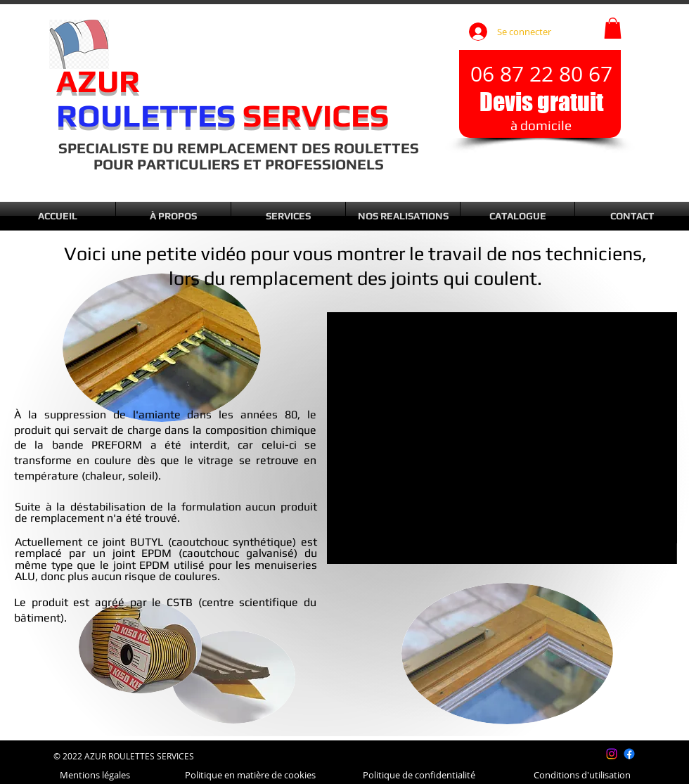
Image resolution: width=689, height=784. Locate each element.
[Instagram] (612, 754)
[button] (613, 28)
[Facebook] (629, 754)
